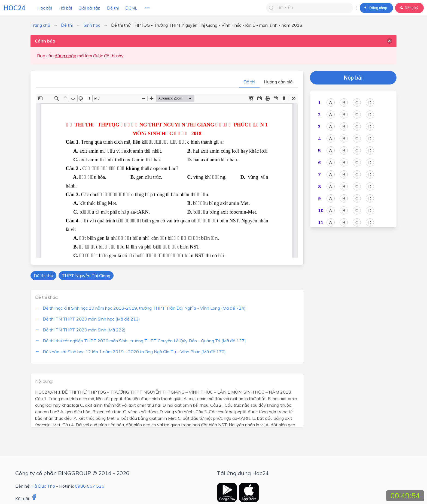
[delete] (389, 41)
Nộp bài (353, 78)
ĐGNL (131, 8)
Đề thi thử (43, 276)
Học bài (45, 8)
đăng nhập (65, 56)
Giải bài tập (89, 8)
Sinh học (92, 25)
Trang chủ (40, 25)
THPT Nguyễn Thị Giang (86, 276)
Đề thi (113, 8)
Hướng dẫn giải (279, 82)
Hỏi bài (65, 8)
